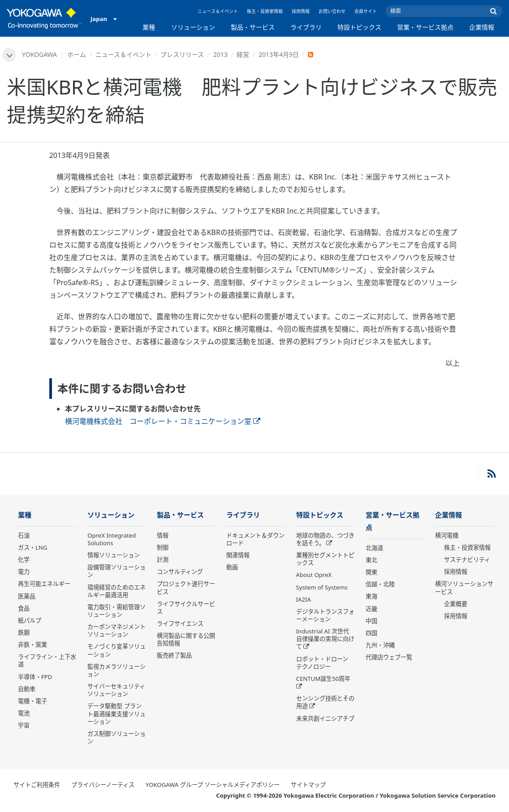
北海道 (374, 549)
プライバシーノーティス (103, 785)
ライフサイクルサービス (186, 608)
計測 (163, 560)
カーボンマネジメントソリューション (116, 631)
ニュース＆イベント (218, 11)
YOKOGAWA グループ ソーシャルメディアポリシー (213, 785)
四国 (371, 634)
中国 (371, 622)
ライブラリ (306, 27)
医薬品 (27, 597)
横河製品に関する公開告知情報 (186, 640)
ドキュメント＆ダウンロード (255, 540)
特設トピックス (359, 27)
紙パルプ (30, 621)
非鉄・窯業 (32, 645)
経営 (243, 54)
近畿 (371, 610)
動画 (232, 568)
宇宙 (24, 726)
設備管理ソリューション (116, 571)
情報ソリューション (114, 556)
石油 (24, 536)
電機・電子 (32, 701)
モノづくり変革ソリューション (116, 651)
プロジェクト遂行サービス (186, 588)
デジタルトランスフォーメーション (325, 616)
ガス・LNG (33, 548)
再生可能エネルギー (44, 585)
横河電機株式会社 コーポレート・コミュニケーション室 (163, 421)
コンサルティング (180, 572)
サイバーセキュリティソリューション (116, 690)
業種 (149, 27)
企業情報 (482, 27)
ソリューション (193, 27)
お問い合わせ (332, 11)
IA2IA (304, 600)
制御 (163, 548)
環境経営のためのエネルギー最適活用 (116, 592)
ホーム (77, 54)
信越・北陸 (380, 585)
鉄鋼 (24, 633)
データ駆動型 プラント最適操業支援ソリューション (116, 714)
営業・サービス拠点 (425, 27)
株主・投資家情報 (265, 11)
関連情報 (238, 556)
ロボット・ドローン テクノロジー (322, 663)
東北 (371, 561)
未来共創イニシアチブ (325, 719)
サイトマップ (308, 785)
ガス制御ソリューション (116, 738)
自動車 (27, 689)
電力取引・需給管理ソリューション (116, 611)
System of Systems (322, 588)
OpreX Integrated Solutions (112, 540)
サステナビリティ (467, 560)
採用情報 (301, 11)
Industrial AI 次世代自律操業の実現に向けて (325, 639)
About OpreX (314, 576)
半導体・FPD (35, 677)
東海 (371, 598)
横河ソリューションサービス (464, 588)
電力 (24, 572)
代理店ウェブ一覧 (389, 658)
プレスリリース (183, 54)
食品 (24, 609)
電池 (24, 714)
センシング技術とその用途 (325, 703)
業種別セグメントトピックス (325, 559)
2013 (220, 54)
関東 (371, 573)
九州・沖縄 (380, 646)
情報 (163, 536)
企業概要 (456, 604)
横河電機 (447, 536)
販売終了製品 (174, 656)
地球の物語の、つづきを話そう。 (325, 540)
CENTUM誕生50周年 (324, 679)
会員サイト (366, 11)
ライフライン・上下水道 (47, 661)
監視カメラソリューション (116, 671)
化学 (24, 560)
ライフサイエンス (180, 624)
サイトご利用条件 (37, 785)
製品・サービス (253, 27)
